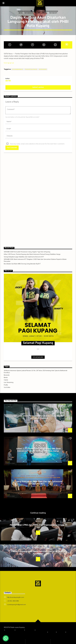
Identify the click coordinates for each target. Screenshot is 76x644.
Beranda (7, 375)
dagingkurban (17, 69)
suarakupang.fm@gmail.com (17, 605)
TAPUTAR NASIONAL (41, 13)
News (21, 13)
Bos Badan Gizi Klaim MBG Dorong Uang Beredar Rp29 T (22, 264)
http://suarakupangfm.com (16, 597)
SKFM (8, 81)
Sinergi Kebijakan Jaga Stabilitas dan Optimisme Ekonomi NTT (24, 257)
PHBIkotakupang (31, 69)
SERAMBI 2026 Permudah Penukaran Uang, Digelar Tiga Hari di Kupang (27, 252)
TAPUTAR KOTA (29, 13)
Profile (6, 385)
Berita (6, 377)
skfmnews (43, 69)
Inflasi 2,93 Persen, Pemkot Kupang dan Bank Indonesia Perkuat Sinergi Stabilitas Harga (32, 254)
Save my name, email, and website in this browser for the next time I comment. (37, 144)
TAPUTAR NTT (53, 13)
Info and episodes (38, 357)
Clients (6, 380)
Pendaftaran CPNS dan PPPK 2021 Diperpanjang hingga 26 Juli (38, 526)
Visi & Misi (7, 387)
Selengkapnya (9, 63)
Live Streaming (9, 382)
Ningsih (8, 429)
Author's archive (38, 87)
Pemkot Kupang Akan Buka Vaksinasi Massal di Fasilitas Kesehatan (38, 553)
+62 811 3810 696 (13, 601)
